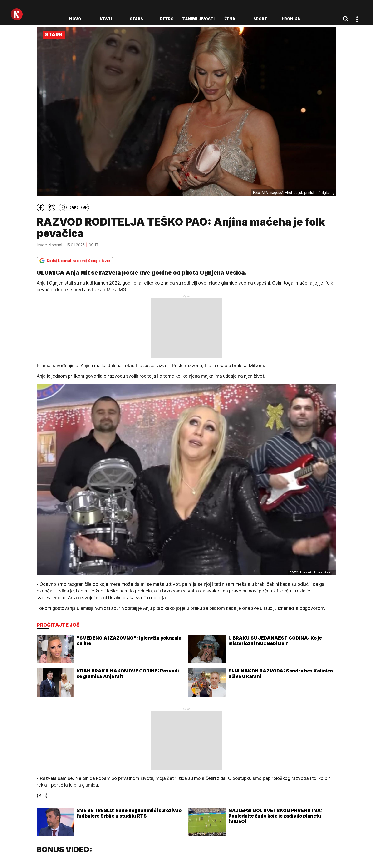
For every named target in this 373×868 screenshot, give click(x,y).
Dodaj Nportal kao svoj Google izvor (75, 261)
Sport (260, 19)
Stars (136, 19)
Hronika (291, 19)
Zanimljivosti (198, 19)
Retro (167, 19)
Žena (230, 19)
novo (75, 19)
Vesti (106, 19)
